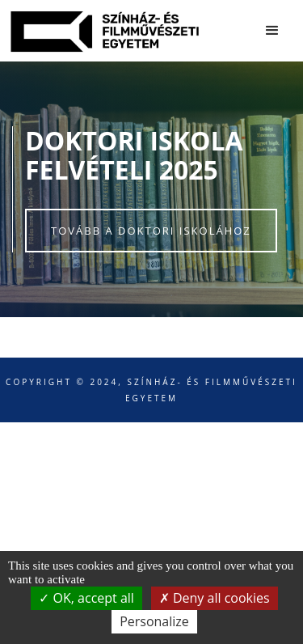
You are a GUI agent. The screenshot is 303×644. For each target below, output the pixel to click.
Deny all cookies (215, 598)
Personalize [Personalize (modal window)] (154, 621)
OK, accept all (86, 598)
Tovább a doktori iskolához (151, 231)
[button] (272, 31)
